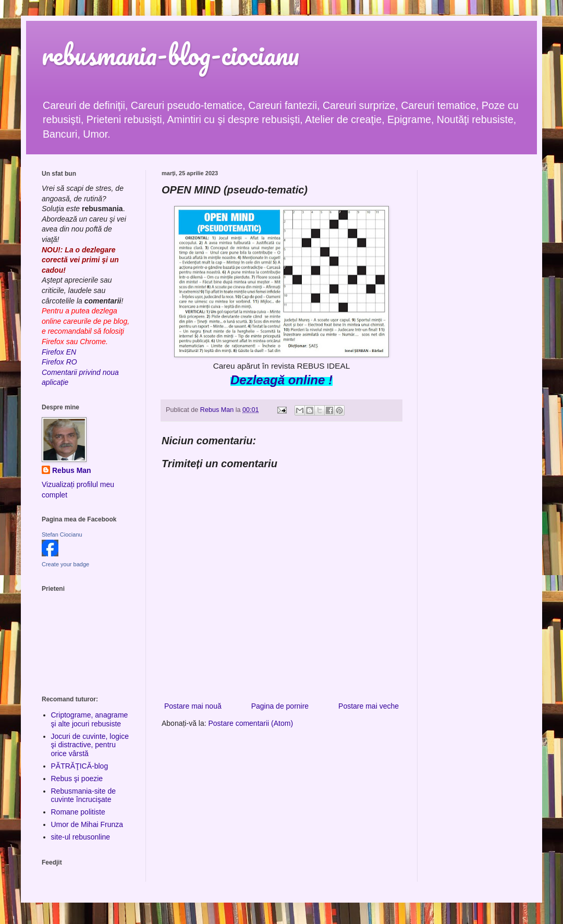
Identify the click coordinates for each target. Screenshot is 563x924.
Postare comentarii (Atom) (251, 723)
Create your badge (65, 564)
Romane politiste (78, 812)
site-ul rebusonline (81, 837)
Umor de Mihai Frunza (87, 824)
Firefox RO (59, 362)
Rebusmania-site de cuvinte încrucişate (84, 795)
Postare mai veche (369, 706)
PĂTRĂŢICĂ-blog (80, 766)
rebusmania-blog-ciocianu (170, 54)
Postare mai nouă (193, 706)
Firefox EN (59, 352)
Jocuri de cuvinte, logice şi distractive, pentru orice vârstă (90, 745)
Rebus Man (72, 470)
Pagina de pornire (280, 706)
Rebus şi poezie (77, 779)
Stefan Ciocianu (62, 534)
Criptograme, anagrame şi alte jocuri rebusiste (90, 719)
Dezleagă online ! (281, 380)
